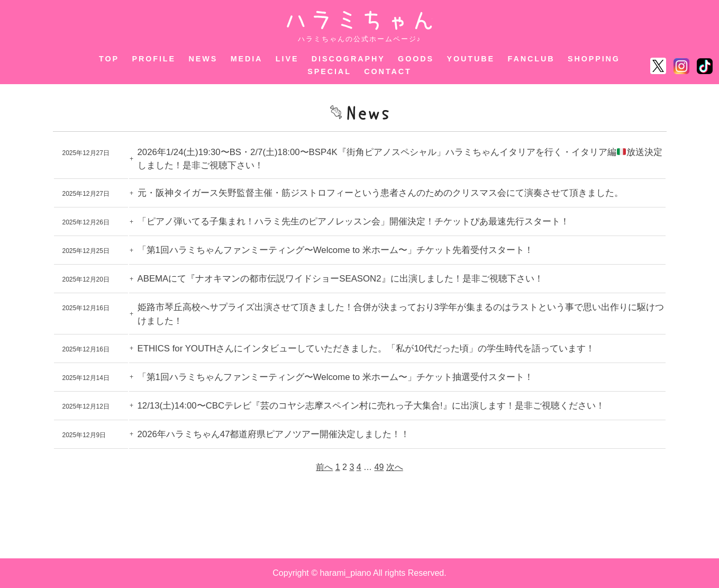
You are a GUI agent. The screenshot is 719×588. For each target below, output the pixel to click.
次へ (395, 467)
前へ (324, 467)
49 (379, 467)
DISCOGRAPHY (348, 59)
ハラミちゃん (359, 20)
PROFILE (154, 59)
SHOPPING (594, 59)
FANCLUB (531, 59)
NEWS (203, 59)
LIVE (287, 59)
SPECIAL (329, 71)
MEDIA (247, 59)
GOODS (416, 59)
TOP (109, 59)
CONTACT (388, 71)
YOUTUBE (471, 59)
